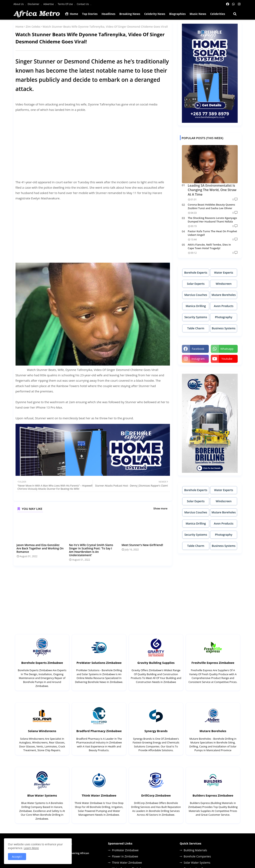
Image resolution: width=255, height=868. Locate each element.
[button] (235, 14)
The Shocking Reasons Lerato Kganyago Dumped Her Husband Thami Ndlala (212, 220)
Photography (224, 317)
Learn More (31, 848)
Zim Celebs (33, 27)
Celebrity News (155, 14)
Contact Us (83, 4)
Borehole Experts (196, 273)
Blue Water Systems (42, 795)
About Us (19, 4)
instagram (198, 359)
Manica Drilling (196, 306)
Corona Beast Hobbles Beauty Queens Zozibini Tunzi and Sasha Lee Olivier (211, 206)
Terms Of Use (66, 4)
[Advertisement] (93, 143)
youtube (227, 359)
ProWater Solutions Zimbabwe (99, 663)
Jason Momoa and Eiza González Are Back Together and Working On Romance (40, 548)
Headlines (108, 14)
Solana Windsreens (42, 731)
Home (72, 14)
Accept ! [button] (17, 857)
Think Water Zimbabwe (99, 795)
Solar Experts (196, 284)
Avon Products (224, 306)
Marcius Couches (196, 295)
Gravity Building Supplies (156, 663)
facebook (198, 349)
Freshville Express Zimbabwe (213, 663)
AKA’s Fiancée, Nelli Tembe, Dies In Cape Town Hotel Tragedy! (209, 246)
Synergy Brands (156, 731)
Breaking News (130, 14)
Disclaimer (34, 4)
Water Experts (224, 273)
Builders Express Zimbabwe (213, 795)
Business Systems (224, 328)
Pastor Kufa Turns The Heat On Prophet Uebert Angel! (212, 233)
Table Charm (196, 328)
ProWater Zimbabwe (125, 850)
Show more (160, 508)
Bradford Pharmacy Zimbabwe (99, 731)
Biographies (177, 14)
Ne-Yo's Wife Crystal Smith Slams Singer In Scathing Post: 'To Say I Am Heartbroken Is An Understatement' (91, 550)
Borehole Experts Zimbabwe (42, 663)
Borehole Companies (197, 856)
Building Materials (195, 850)
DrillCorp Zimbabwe (156, 795)
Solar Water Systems (197, 863)
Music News (198, 14)
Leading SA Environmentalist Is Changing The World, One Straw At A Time (212, 190)
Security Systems (196, 317)
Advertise (49, 4)
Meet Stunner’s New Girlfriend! (142, 545)
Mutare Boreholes (224, 295)
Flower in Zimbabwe (125, 856)
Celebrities (218, 14)
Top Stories (90, 14)
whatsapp (227, 349)
